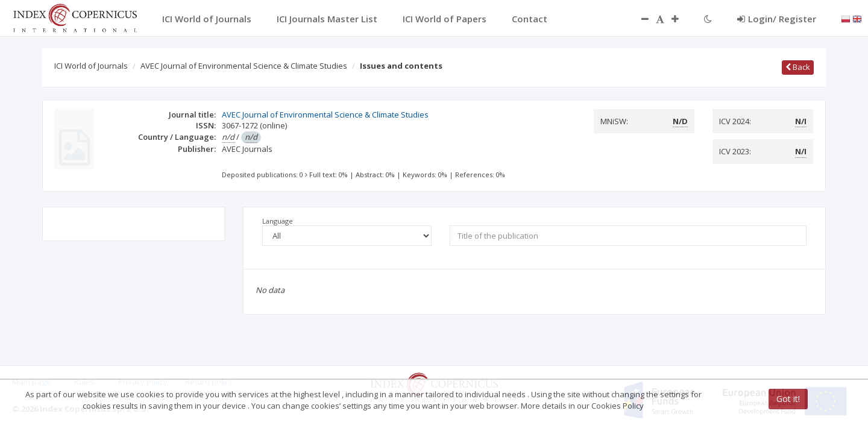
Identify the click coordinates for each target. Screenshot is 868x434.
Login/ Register (777, 19)
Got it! (788, 399)
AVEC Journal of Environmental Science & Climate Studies (244, 66)
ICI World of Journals (91, 66)
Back (798, 67)
